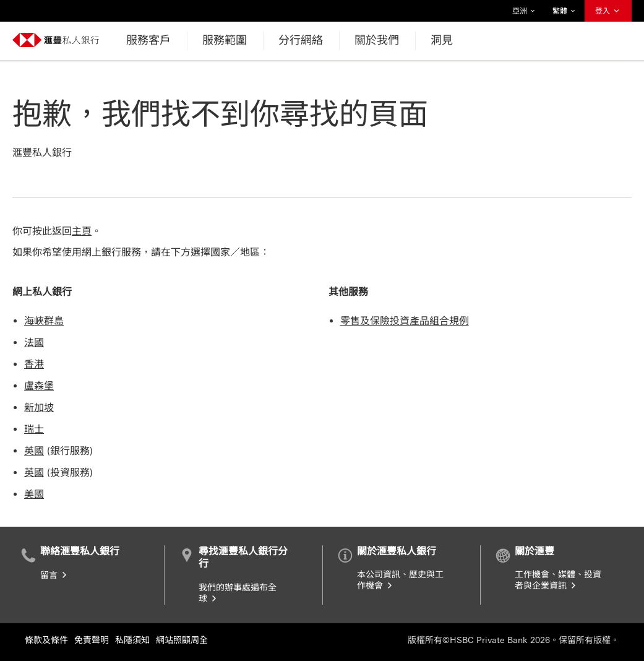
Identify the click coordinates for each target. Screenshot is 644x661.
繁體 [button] (564, 11)
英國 (34, 451)
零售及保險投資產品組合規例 (405, 321)
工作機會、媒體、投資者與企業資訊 (558, 580)
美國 (34, 494)
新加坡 (39, 408)
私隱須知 (132, 640)
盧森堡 (39, 386)
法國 (34, 343)
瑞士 (34, 429)
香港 (34, 364)
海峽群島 (44, 321)
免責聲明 (92, 640)
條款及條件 (46, 640)
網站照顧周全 (182, 640)
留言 (54, 575)
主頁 (82, 231)
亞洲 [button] (524, 11)
